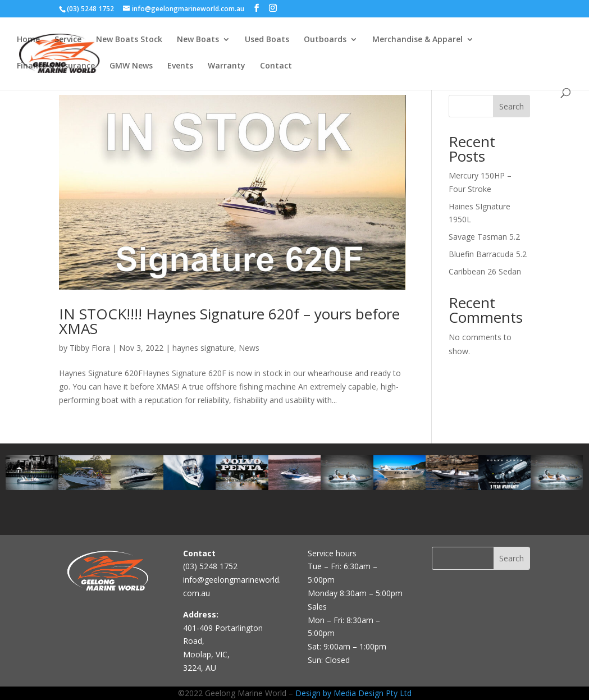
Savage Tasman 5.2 (484, 237)
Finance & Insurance (56, 66)
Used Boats (267, 40)
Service (68, 40)
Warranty (227, 66)
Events (180, 66)
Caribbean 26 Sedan (485, 271)
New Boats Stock (129, 40)
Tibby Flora (90, 348)
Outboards (325, 40)
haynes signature (203, 348)
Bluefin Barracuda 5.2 (488, 254)
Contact (276, 66)
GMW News (131, 66)
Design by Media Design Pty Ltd (353, 693)
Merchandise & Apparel (417, 40)
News (249, 348)
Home (28, 40)
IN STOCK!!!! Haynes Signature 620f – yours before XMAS (229, 321)
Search (512, 106)
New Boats (198, 40)
